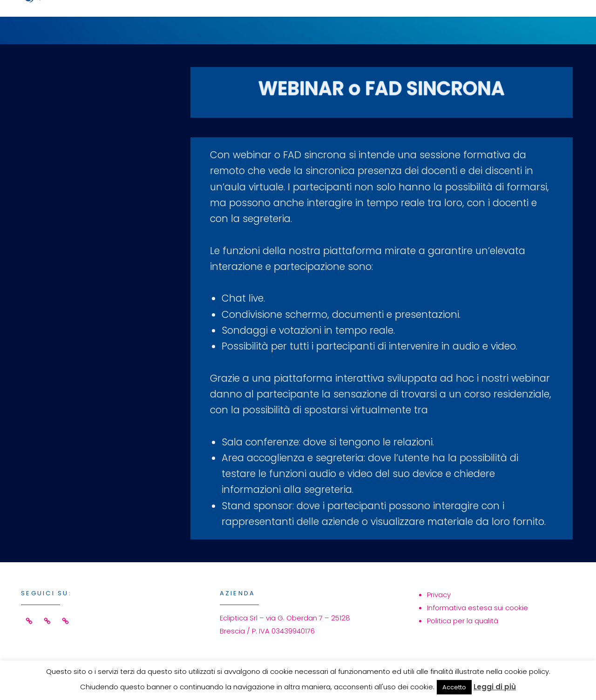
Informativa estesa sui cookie (477, 608)
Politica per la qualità (463, 621)
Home (256, 22)
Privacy (439, 595)
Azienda (446, 22)
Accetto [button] (454, 687)
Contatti (521, 22)
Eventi (379, 22)
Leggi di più (495, 687)
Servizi (316, 22)
